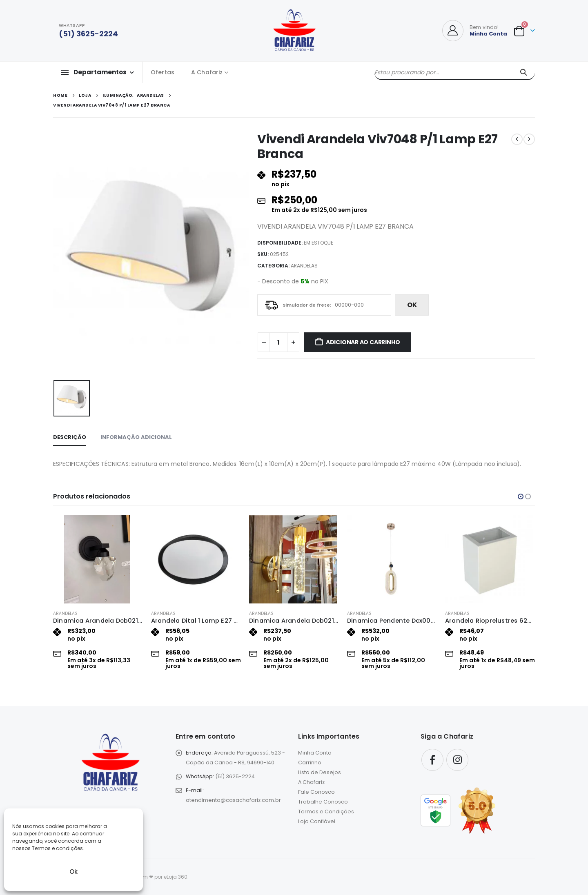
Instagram (457, 760)
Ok (73, 872)
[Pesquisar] (523, 72)
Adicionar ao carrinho (363, 342)
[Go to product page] (98, 559)
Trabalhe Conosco (323, 802)
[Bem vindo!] (475, 31)
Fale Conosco (316, 792)
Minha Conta (315, 753)
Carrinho (310, 763)
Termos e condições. (58, 848)
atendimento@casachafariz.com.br (233, 800)
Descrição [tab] (70, 437)
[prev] (517, 139)
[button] (521, 496)
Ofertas (163, 72)
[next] (529, 139)
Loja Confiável (317, 821)
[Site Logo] (294, 31)
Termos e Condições (326, 812)
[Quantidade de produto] (278, 342)
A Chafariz (207, 72)
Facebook (432, 760)
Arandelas (304, 266)
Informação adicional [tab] (136, 437)
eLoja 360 (176, 877)
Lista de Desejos (320, 772)
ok (412, 305)
